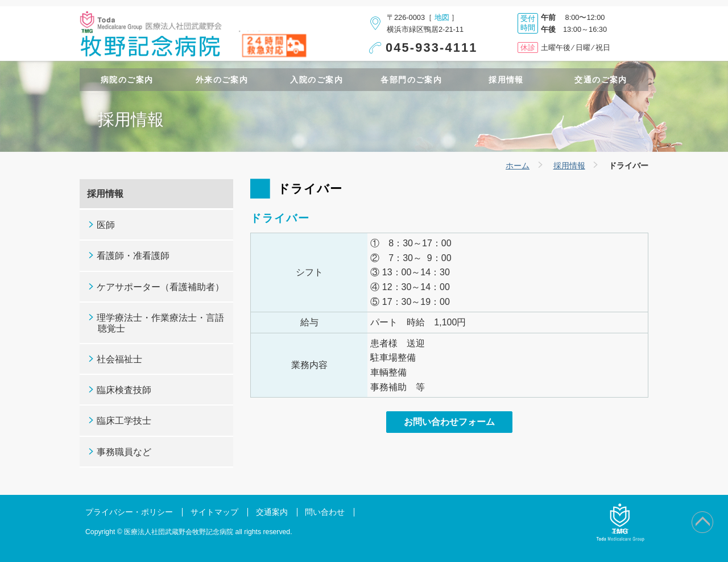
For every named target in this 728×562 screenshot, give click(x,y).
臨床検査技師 (124, 390)
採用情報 (569, 166)
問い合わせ (325, 512)
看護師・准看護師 (133, 256)
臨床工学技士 (124, 421)
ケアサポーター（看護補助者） (160, 287)
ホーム (518, 166)
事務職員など (124, 452)
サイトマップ (214, 512)
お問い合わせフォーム (449, 422)
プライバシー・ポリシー (129, 512)
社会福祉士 (119, 359)
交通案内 (272, 512)
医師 (106, 225)
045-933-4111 (432, 47)
